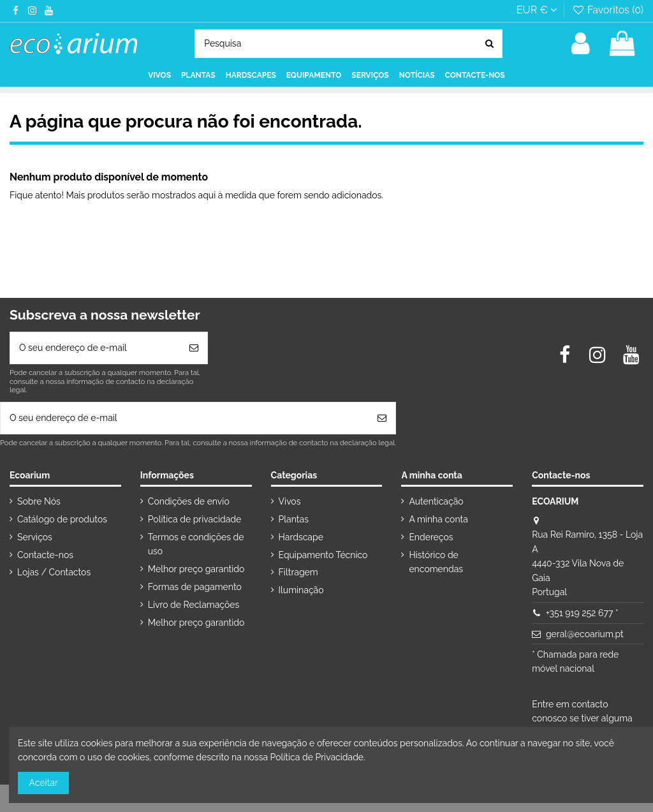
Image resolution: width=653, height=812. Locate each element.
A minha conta (438, 519)
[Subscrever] (194, 348)
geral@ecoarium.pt (585, 634)
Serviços (35, 537)
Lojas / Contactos (54, 572)
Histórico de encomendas (436, 562)
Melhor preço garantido (196, 569)
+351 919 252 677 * (582, 613)
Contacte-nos (45, 555)
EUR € (537, 10)
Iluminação (301, 590)
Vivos (290, 501)
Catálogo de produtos (62, 519)
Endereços (431, 537)
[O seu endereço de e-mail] (95, 348)
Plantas (294, 519)
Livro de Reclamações (194, 605)
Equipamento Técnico (323, 555)
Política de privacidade (194, 519)
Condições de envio (189, 501)
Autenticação (436, 501)
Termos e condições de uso (196, 544)
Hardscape (301, 537)
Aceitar (44, 783)
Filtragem (298, 572)
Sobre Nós (39, 501)
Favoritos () (607, 10)
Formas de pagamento (195, 587)
